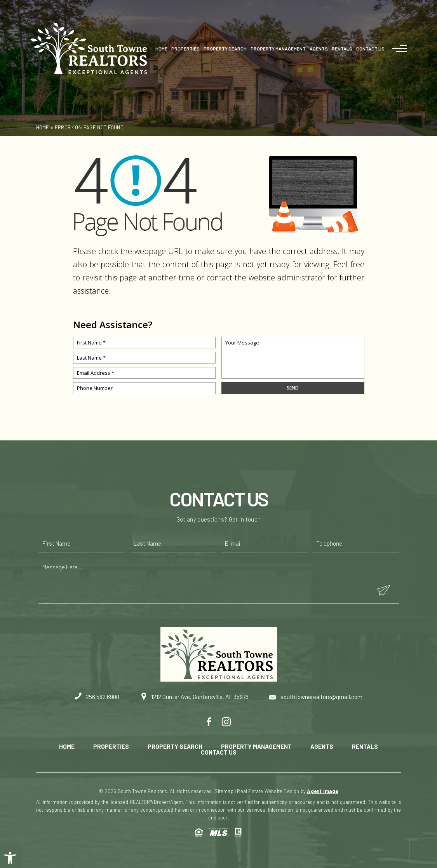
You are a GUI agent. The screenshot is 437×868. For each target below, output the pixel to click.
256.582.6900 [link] (97, 697)
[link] (10, 858)
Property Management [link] (278, 49)
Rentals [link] (342, 49)
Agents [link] (319, 49)
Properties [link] (185, 49)
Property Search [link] (225, 49)
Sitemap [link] (224, 791)
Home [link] (161, 49)
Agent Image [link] (322, 791)
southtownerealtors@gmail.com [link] (316, 697)
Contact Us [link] (370, 49)
